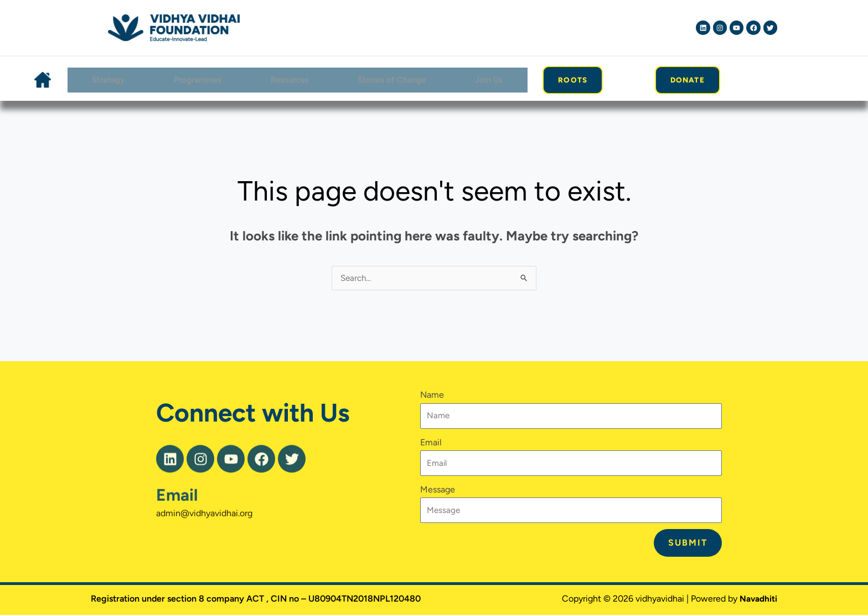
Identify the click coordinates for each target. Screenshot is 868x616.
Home (42, 80)
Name (432, 396)
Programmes (196, 80)
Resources (289, 80)
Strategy (106, 80)
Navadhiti (757, 600)
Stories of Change (392, 80)
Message (438, 491)
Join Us (490, 80)
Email (177, 515)
